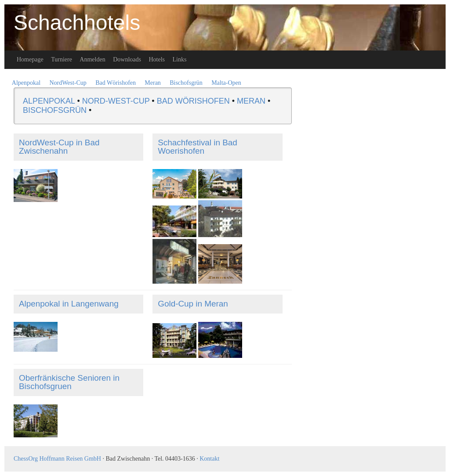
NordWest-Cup (68, 83)
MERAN (251, 101)
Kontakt (209, 459)
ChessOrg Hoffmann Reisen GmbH (57, 459)
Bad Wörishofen (116, 83)
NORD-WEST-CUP (116, 101)
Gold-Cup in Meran (193, 304)
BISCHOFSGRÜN (55, 110)
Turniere (62, 59)
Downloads (127, 59)
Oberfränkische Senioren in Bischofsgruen (69, 382)
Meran (153, 83)
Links (180, 59)
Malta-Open (226, 83)
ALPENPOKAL (49, 101)
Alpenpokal (26, 83)
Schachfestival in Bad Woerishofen (198, 147)
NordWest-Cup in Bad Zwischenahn (59, 147)
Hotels (157, 59)
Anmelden (92, 59)
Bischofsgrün (186, 83)
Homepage (30, 59)
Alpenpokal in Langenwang (69, 304)
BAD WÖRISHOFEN (193, 101)
